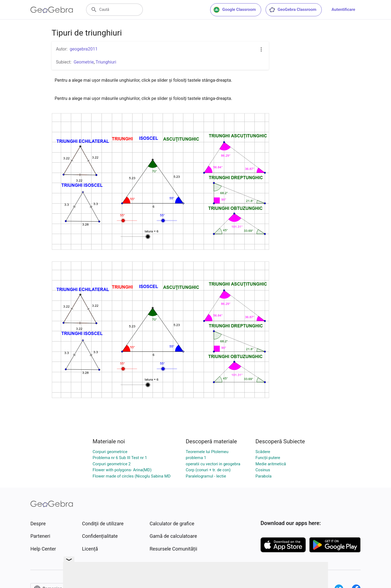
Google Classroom (235, 10)
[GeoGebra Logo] (52, 10)
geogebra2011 (84, 49)
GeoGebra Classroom (293, 10)
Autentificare (343, 10)
